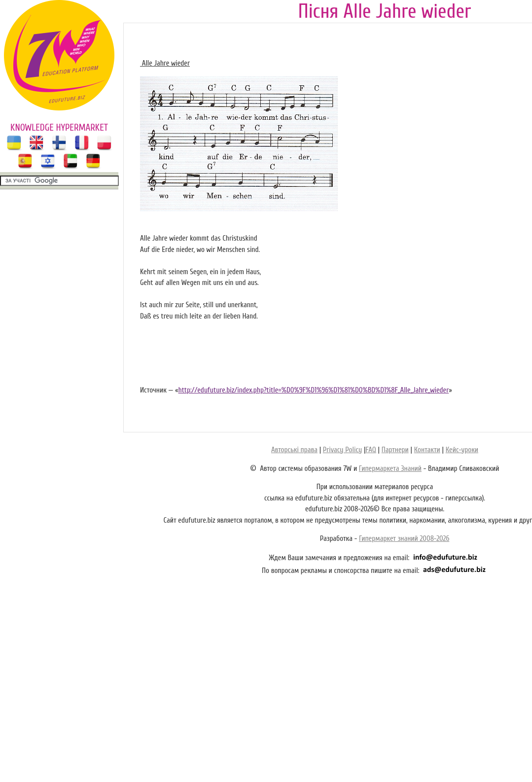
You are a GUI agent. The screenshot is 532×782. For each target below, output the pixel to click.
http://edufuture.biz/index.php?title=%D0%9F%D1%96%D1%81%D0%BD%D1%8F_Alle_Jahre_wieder (313, 390)
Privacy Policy (342, 450)
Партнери (395, 450)
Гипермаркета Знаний (390, 469)
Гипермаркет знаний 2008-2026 (404, 539)
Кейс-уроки (462, 450)
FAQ (371, 450)
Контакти (427, 450)
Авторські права (294, 450)
